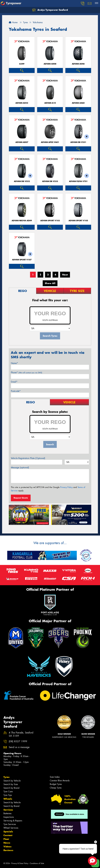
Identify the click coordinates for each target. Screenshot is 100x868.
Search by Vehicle (12, 781)
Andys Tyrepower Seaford (50, 10)
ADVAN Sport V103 (50, 221)
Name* (14, 363)
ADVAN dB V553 (50, 181)
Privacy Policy (66, 487)
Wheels (8, 799)
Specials (8, 832)
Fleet (6, 839)
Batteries (7, 813)
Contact (8, 835)
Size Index (55, 777)
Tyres (6, 777)
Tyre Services (10, 824)
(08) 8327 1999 (18, 741)
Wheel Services (11, 828)
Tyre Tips (8, 795)
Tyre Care (8, 792)
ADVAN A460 (78, 103)
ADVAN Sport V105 (78, 221)
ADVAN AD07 (22, 142)
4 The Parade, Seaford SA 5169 (21, 734)
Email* (14, 382)
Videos (7, 847)
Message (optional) (20, 467)
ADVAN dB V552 (22, 181)
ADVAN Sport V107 (22, 260)
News (7, 843)
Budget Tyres (56, 784)
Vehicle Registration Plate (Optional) (28, 458)
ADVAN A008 (50, 64)
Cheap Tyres (56, 788)
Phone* (26, 372)
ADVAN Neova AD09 (22, 221)
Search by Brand (11, 788)
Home (13, 22)
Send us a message (19, 747)
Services (8, 810)
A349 (22, 64)
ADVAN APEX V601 (50, 142)
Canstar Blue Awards (60, 781)
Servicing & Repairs (13, 821)
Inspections (9, 817)
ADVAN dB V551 (78, 142)
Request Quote (21, 498)
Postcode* (16, 391)
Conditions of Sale (37, 863)
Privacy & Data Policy (20, 863)
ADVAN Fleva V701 (78, 181)
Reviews (8, 850)
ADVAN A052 (22, 103)
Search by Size (11, 784)
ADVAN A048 (78, 64)
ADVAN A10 (50, 103)
